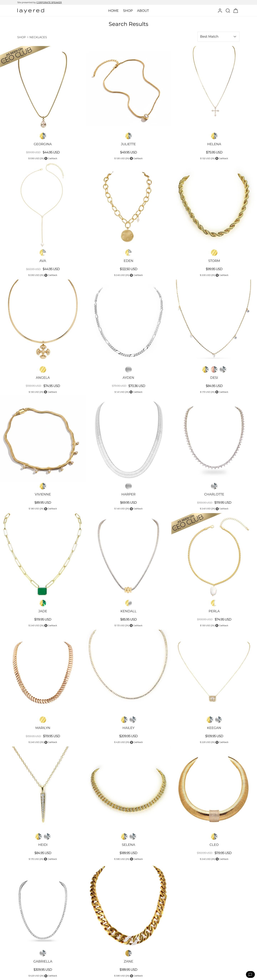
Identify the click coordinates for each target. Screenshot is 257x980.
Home (113, 11)
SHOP (22, 37)
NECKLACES (38, 37)
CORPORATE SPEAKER (49, 2)
